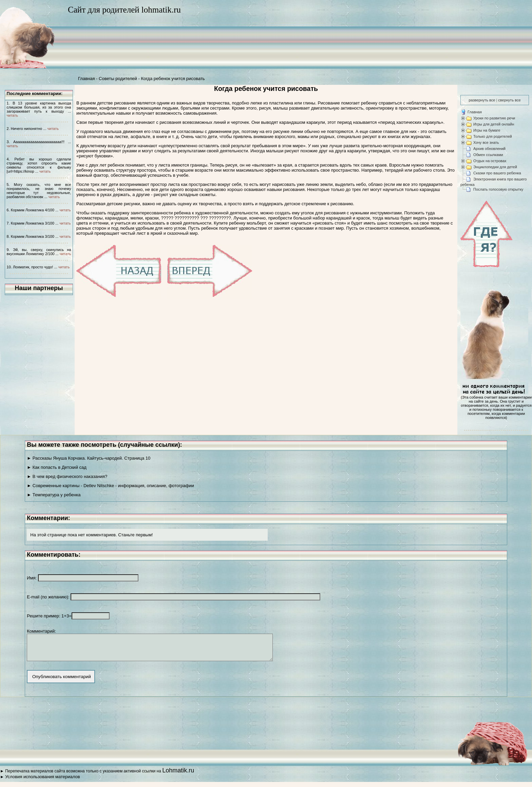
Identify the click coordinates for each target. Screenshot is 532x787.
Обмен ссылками (488, 155)
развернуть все (482, 100)
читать (12, 115)
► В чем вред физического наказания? (67, 476)
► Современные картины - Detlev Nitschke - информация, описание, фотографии (110, 486)
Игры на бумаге (487, 130)
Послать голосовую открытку (498, 189)
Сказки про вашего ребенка (497, 173)
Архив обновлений (489, 149)
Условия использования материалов (42, 782)
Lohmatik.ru (178, 775)
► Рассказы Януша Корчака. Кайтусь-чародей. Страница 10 (89, 458)
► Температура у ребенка (54, 495)
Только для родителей (493, 136)
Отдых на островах (490, 161)
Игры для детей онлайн (494, 124)
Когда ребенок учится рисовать (173, 79)
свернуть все (509, 100)
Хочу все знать (486, 142)
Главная (86, 79)
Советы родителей (118, 79)
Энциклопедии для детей (495, 167)
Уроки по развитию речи (494, 118)
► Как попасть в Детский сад (57, 467)
